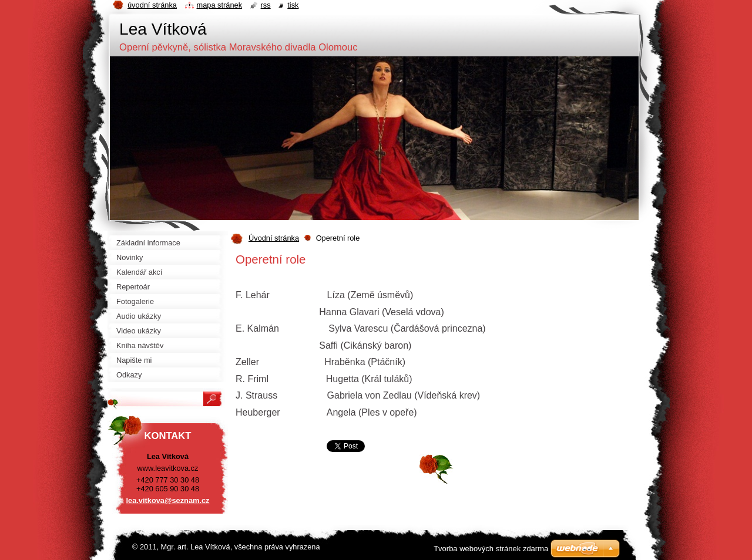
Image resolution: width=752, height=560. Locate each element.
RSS (266, 5)
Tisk (293, 5)
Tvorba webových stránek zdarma (491, 549)
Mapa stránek (220, 5)
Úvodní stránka (274, 238)
